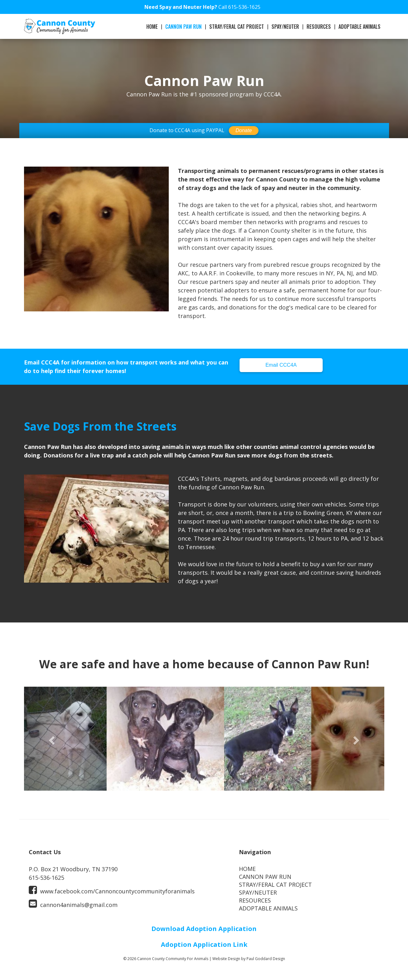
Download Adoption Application (204, 929)
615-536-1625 (244, 7)
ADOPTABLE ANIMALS (359, 27)
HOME (152, 27)
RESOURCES (319, 27)
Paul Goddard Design (266, 959)
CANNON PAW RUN (183, 27)
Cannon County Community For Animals (173, 959)
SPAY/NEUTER (285, 27)
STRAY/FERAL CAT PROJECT (237, 27)
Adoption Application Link (204, 944)
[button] (51, 739)
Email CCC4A (281, 365)
